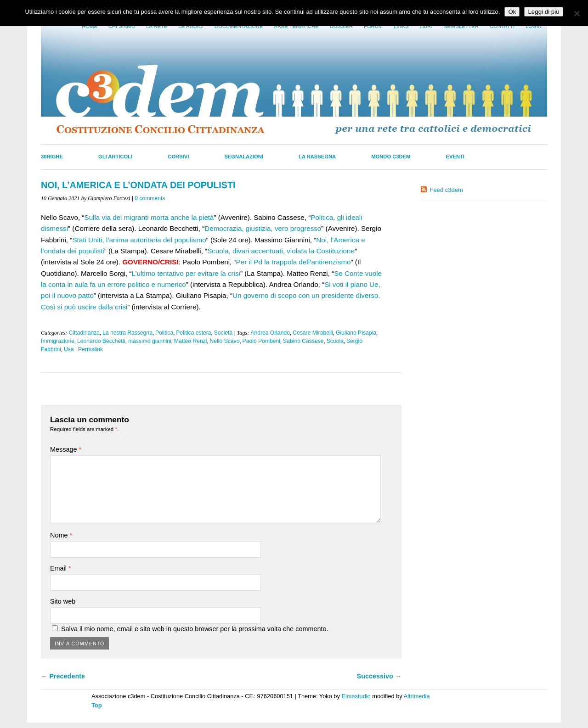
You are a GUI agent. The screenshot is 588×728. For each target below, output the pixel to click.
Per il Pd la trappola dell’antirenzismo (294, 262)
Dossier (341, 26)
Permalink (90, 349)
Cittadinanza (84, 333)
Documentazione (239, 26)
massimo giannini (150, 341)
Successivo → (379, 676)
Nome (61, 535)
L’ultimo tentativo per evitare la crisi (186, 273)
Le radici (191, 26)
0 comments (150, 198)
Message (66, 449)
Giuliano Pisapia (356, 333)
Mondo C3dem (391, 157)
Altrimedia (417, 696)
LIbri (426, 26)
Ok (512, 12)
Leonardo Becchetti (101, 341)
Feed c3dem (447, 190)
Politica (164, 333)
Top (97, 705)
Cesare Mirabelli (313, 333)
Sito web (63, 601)
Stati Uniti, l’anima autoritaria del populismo (139, 240)
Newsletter (461, 26)
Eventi (455, 157)
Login (534, 26)
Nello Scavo (225, 341)
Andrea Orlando (270, 333)
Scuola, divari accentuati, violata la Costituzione (281, 251)
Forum (373, 26)
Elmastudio (356, 696)
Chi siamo (122, 26)
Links (401, 26)
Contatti (502, 26)
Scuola (335, 341)
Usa (69, 349)
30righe (52, 157)
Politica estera (193, 333)
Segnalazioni (244, 157)
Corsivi (178, 157)
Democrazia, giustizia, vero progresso (263, 228)
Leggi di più (543, 12)
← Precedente (63, 676)
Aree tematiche (297, 26)
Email (61, 568)
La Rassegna (317, 157)
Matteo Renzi (191, 341)
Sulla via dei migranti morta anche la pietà (149, 217)
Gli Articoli (115, 157)
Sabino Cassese (303, 341)
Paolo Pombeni (261, 341)
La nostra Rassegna (127, 333)
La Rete (157, 26)
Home (90, 26)
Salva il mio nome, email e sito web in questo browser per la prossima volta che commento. (195, 629)
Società (223, 333)
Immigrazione (58, 341)
